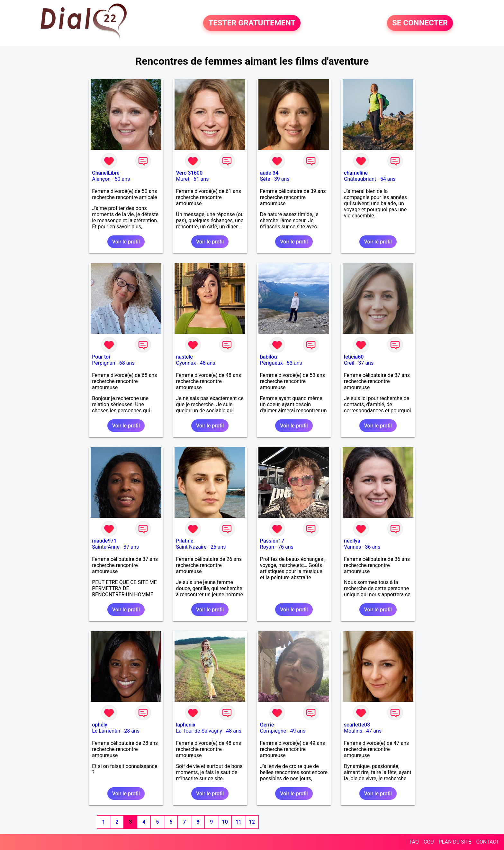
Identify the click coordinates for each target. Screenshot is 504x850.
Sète (265, 179)
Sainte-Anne (106, 547)
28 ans (132, 731)
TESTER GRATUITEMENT (252, 23)
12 (252, 822)
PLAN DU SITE (455, 842)
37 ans (366, 363)
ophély (99, 725)
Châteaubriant (360, 179)
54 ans (388, 179)
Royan (267, 547)
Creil (349, 363)
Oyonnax (186, 363)
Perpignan (104, 363)
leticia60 (354, 357)
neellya (352, 541)
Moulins (353, 731)
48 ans (208, 363)
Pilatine (185, 541)
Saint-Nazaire (191, 547)
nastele (184, 357)
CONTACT (488, 842)
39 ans (282, 179)
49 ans (298, 731)
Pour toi (101, 357)
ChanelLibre (106, 173)
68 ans (127, 363)
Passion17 (272, 541)
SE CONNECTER (420, 23)
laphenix (186, 725)
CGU (429, 842)
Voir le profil (126, 242)
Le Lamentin (106, 731)
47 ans (374, 731)
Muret (183, 179)
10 (225, 822)
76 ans (286, 547)
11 (239, 822)
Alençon (101, 179)
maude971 (104, 541)
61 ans (201, 179)
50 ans (122, 179)
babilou (269, 357)
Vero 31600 (189, 173)
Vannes (352, 547)
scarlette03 (357, 725)
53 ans (294, 363)
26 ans (218, 547)
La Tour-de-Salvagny (199, 731)
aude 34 (269, 173)
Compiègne (273, 731)
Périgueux (271, 363)
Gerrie (267, 725)
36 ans (373, 547)
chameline (356, 173)
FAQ (414, 842)
